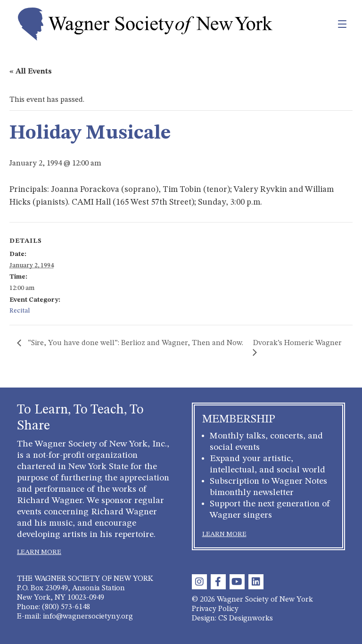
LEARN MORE (39, 552)
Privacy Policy (215, 609)
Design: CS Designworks (232, 619)
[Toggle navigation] (322, 24)
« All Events (31, 72)
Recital (20, 311)
